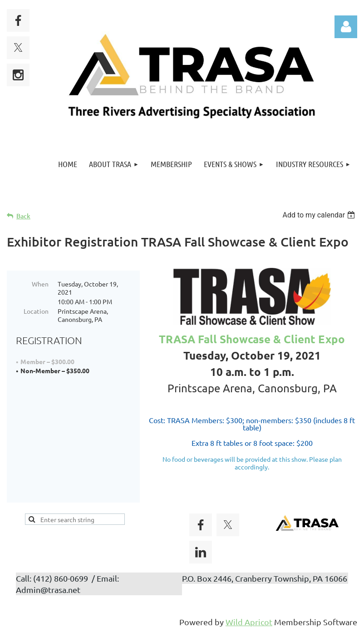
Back (23, 216)
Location (36, 311)
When (40, 284)
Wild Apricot (249, 620)
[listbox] (320, 215)
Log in (346, 27)
